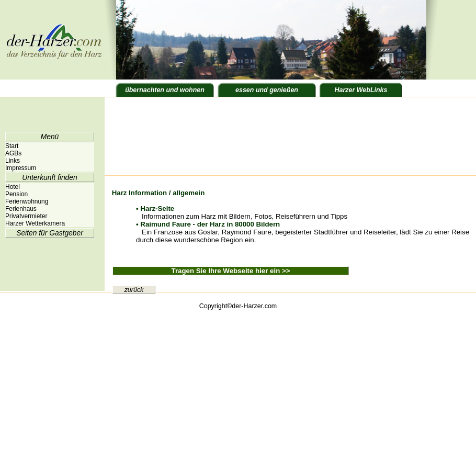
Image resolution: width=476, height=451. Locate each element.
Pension (16, 194)
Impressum (21, 168)
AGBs (13, 153)
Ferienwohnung (27, 201)
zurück (134, 290)
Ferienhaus (21, 209)
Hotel (13, 187)
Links (13, 161)
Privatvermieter (26, 216)
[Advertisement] (153, 137)
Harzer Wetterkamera (35, 223)
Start (12, 146)
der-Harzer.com (254, 306)
